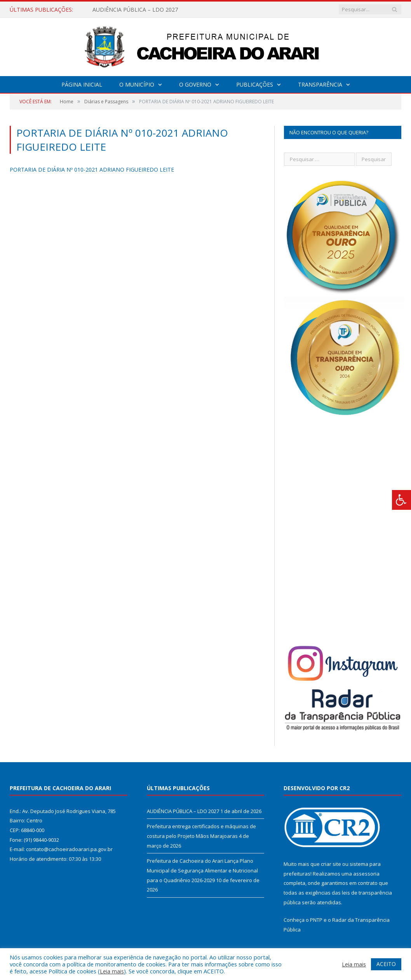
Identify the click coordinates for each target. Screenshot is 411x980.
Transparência (320, 84)
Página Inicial (82, 84)
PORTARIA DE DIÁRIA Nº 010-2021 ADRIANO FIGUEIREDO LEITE (92, 169)
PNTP (316, 920)
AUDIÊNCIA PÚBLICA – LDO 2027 (135, 10)
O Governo (195, 84)
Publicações (255, 84)
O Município (137, 84)
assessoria (366, 874)
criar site (331, 864)
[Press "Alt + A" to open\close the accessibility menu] (401, 500)
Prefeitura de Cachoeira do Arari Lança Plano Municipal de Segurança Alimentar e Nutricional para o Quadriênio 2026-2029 (202, 870)
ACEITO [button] (386, 964)
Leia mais (112, 971)
